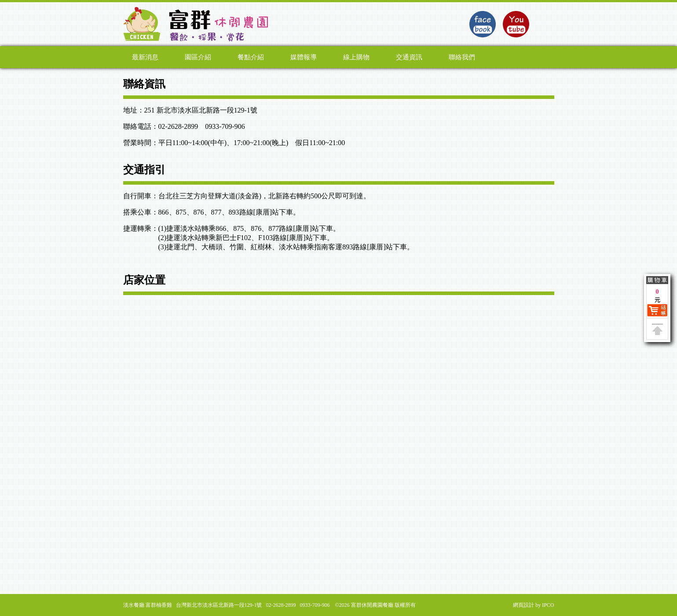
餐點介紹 (251, 57)
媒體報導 (304, 57)
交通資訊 (409, 57)
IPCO (548, 605)
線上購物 (356, 57)
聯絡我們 (462, 57)
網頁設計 (523, 605)
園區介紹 (198, 57)
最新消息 (145, 57)
